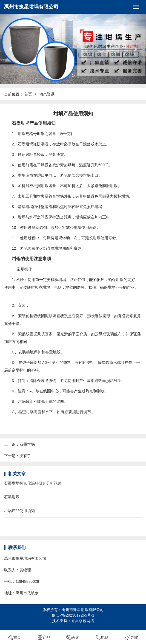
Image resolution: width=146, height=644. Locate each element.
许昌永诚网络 (83, 621)
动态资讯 (47, 94)
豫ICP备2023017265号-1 (73, 615)
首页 (28, 94)
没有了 (25, 456)
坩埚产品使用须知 (19, 511)
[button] (11, 49)
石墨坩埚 (27, 444)
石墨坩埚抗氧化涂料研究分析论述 (33, 483)
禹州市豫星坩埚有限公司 (31, 7)
